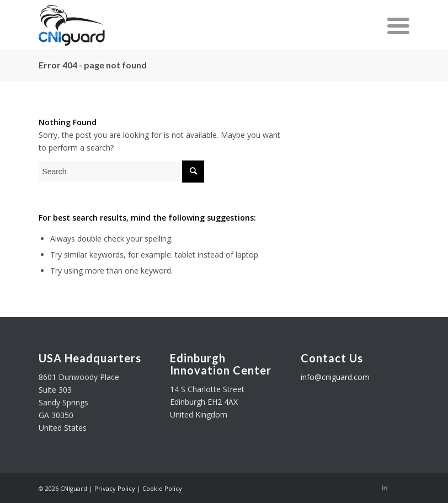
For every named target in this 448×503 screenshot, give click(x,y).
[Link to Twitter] (401, 488)
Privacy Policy (115, 488)
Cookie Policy (162, 488)
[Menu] (393, 25)
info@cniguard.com (335, 377)
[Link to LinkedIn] (385, 488)
